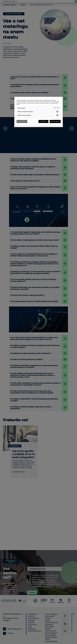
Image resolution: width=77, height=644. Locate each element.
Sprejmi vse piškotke (55, 121)
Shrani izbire (43, 121)
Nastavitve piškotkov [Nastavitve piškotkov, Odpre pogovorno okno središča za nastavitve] (22, 121)
